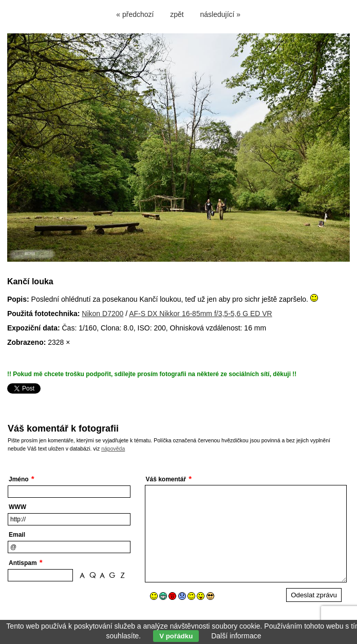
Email (17, 535)
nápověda (113, 448)
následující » (221, 14)
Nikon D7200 (102, 314)
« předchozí (135, 14)
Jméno (19, 479)
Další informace (236, 636)
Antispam (23, 563)
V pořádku (176, 636)
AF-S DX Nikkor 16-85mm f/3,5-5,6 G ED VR (201, 314)
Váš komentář (166, 479)
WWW (17, 507)
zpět (177, 14)
